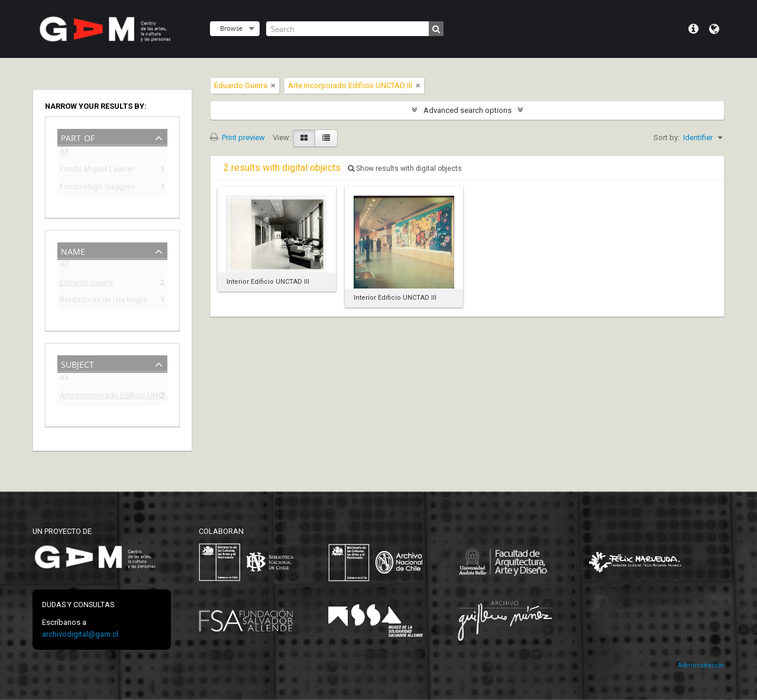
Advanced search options (468, 110)
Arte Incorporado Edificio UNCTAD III (104, 397)
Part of (78, 137)
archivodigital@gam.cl (80, 634)
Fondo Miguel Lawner (97, 171)
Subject (77, 363)
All (64, 153)
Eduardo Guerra (86, 284)
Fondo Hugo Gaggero (97, 188)
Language (714, 29)
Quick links (693, 29)
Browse (231, 28)
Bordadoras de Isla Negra (103, 301)
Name (73, 250)
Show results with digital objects (405, 168)
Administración (701, 665)
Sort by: (667, 137)
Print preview (237, 137)
